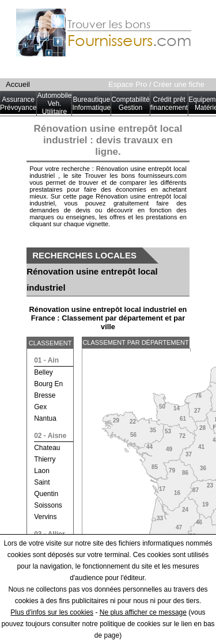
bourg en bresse (48, 390)
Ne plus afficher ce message (143, 612)
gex (40, 407)
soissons (48, 505)
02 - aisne (50, 436)
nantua (45, 418)
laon (42, 471)
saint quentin (46, 488)
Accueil (18, 84)
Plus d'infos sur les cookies (52, 612)
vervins (45, 517)
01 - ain (46, 360)
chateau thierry (47, 454)
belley (43, 372)
